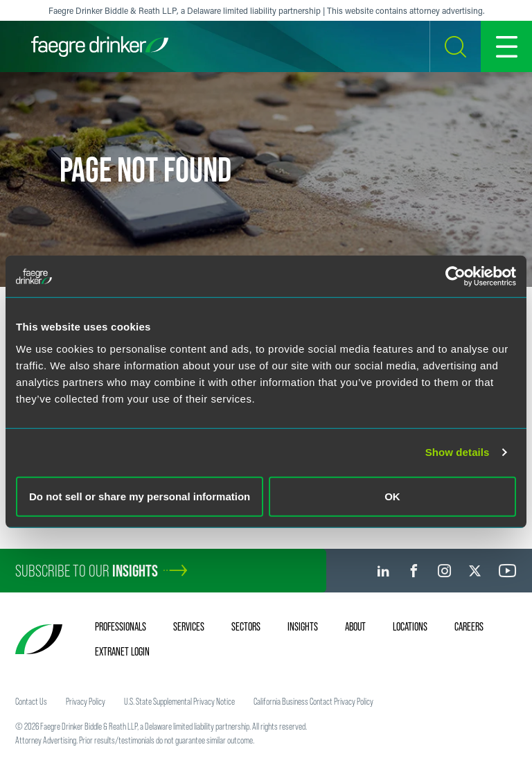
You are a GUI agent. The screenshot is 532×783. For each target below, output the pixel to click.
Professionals (121, 626)
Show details (458, 452)
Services (189, 626)
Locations (410, 626)
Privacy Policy (86, 701)
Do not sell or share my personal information (140, 496)
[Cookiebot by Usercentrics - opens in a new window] (455, 276)
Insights (303, 626)
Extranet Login (122, 651)
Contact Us (31, 701)
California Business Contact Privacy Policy (313, 701)
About (355, 626)
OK (392, 496)
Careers (469, 626)
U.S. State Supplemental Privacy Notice (179, 701)
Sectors (246, 626)
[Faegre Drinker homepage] (100, 46)
